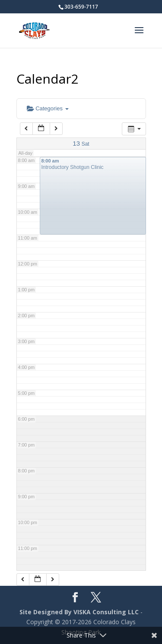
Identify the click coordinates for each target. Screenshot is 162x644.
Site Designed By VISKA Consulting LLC (79, 612)
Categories (48, 108)
